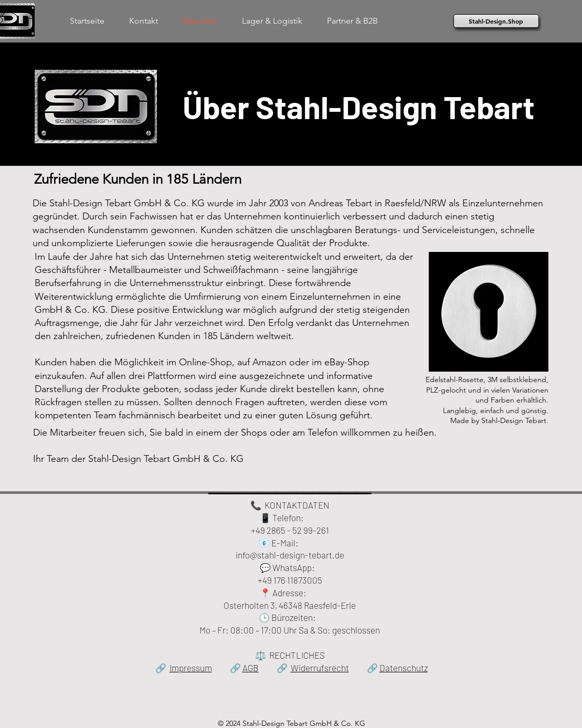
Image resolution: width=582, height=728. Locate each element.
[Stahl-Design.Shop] (496, 21)
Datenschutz (404, 668)
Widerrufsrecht (320, 668)
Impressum (191, 668)
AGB (251, 668)
